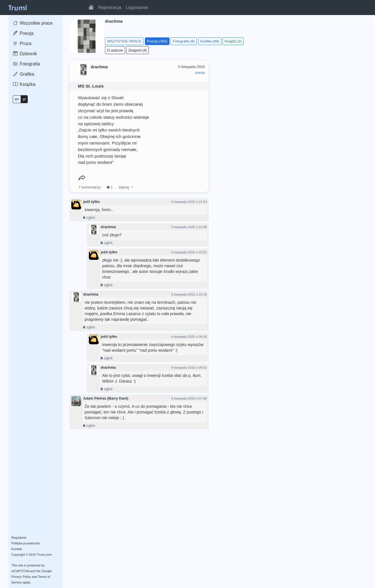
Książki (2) (233, 41)
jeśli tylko (91, 202)
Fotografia (26, 64)
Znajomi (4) (138, 50)
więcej (124, 187)
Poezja (23, 33)
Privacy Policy (21, 577)
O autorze (115, 50)
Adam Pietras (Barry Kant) (106, 398)
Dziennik (25, 54)
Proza (22, 43)
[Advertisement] (291, 99)
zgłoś (89, 217)
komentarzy (89, 187)
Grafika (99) (210, 41)
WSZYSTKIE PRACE (124, 41)
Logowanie (137, 7)
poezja (200, 73)
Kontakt (17, 549)
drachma (108, 227)
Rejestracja (110, 7)
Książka (24, 84)
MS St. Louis (91, 86)
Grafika (24, 74)
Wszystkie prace (33, 23)
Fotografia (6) (184, 41)
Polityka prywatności (26, 543)
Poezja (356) (157, 41)
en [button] (17, 99)
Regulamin (19, 538)
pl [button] (24, 99)
